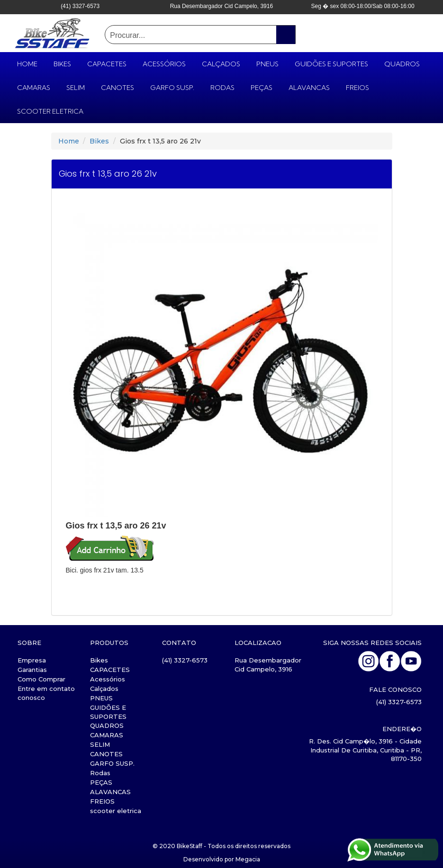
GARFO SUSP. (172, 88)
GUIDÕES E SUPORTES (331, 64)
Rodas (222, 88)
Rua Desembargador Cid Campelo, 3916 (268, 665)
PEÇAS (262, 88)
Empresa (32, 660)
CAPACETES (107, 64)
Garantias (32, 670)
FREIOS (357, 88)
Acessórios (164, 64)
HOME (27, 64)
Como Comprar (41, 679)
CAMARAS (34, 88)
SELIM (76, 88)
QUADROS (402, 64)
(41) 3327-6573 (185, 660)
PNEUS (267, 64)
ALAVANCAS (309, 88)
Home (69, 141)
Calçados (221, 64)
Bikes (62, 64)
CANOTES (118, 88)
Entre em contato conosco (46, 693)
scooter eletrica (50, 111)
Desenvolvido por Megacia (222, 859)
